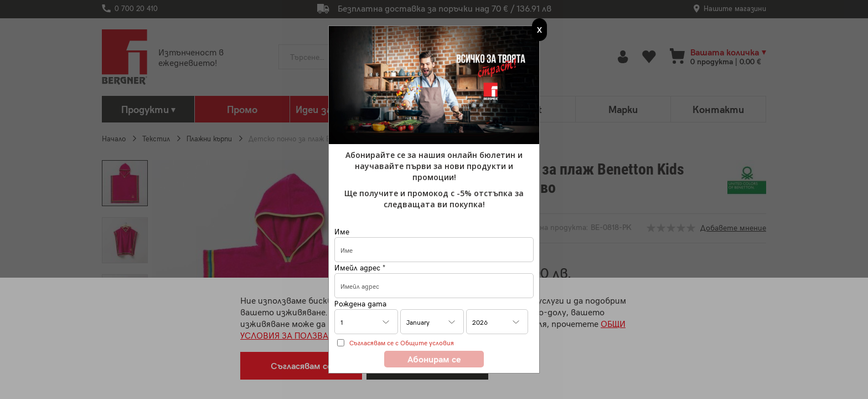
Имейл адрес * (360, 267)
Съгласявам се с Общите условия (402, 342)
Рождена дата (360, 303)
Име (342, 231)
